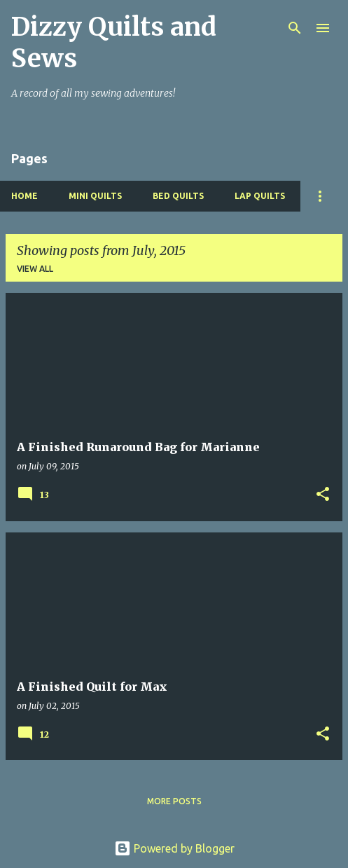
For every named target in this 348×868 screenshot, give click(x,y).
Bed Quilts (178, 196)
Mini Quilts (95, 196)
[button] (323, 495)
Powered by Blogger (174, 848)
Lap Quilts (260, 196)
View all (35, 269)
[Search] (295, 28)
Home (25, 196)
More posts (174, 801)
